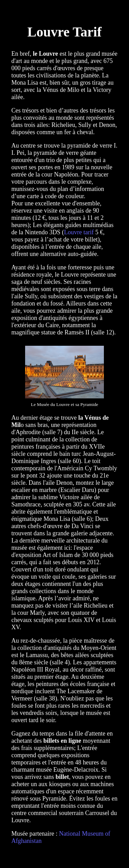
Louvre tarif (79, 232)
